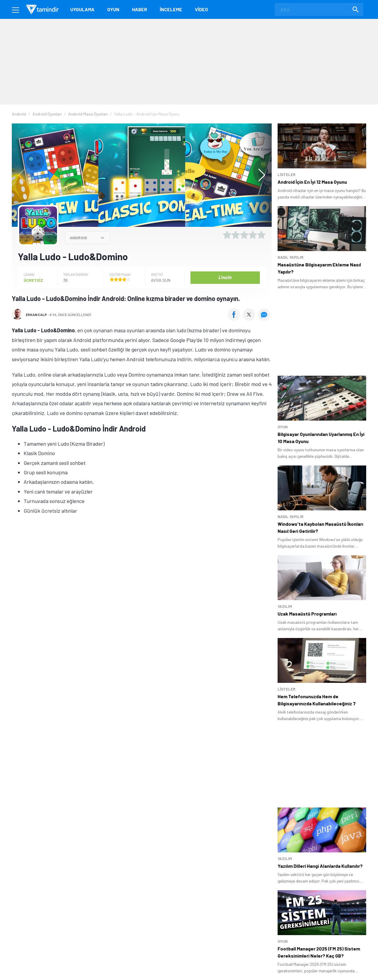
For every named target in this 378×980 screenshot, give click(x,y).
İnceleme (171, 9)
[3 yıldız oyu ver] (244, 235)
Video (201, 9)
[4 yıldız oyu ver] (253, 235)
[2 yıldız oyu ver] (236, 235)
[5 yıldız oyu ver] (261, 235)
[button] (259, 175)
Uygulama (82, 9)
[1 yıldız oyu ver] (227, 235)
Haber (140, 9)
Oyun (113, 9)
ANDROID (78, 238)
